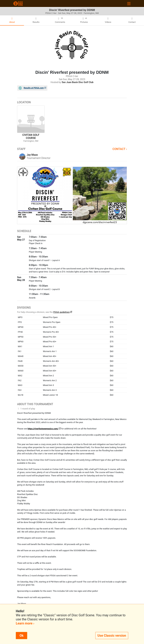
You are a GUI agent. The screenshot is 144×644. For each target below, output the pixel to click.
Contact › (120, 149)
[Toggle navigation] (129, 4)
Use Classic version (112, 636)
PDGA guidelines (61, 312)
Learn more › (25, 623)
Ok (22, 636)
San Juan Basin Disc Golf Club (78, 82)
